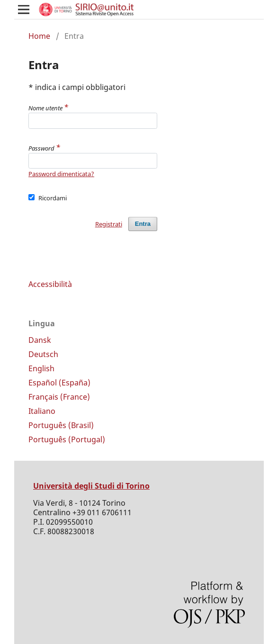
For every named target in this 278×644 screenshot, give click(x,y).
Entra (143, 224)
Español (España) (59, 383)
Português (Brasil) (61, 425)
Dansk (40, 340)
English (41, 368)
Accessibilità (50, 284)
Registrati (109, 224)
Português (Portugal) (67, 439)
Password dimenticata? (61, 174)
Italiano (42, 411)
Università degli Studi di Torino (91, 486)
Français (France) (59, 397)
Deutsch (43, 354)
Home (39, 36)
